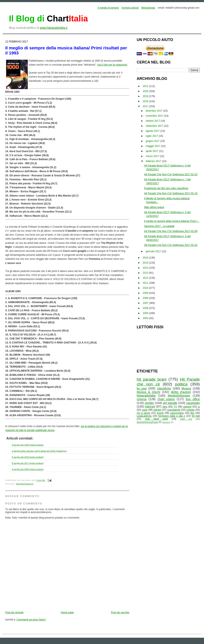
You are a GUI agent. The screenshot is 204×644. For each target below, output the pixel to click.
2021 (146, 86)
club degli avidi (156, 419)
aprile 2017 (152, 151)
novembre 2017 (155, 116)
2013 (146, 273)
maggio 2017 (153, 146)
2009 (146, 293)
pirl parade (170, 403)
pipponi (187, 407)
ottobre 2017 (153, 121)
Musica (186, 388)
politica (181, 384)
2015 (146, 263)
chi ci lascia (143, 413)
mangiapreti (174, 410)
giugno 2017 (153, 141)
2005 (146, 313)
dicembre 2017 (154, 111)
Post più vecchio (120, 612)
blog (165, 407)
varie (145, 410)
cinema (142, 399)
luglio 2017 (152, 136)
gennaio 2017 (154, 251)
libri (192, 413)
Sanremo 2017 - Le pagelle (159, 226)
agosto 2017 (153, 131)
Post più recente (14, 612)
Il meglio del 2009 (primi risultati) (28, 469)
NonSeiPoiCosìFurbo (147, 422)
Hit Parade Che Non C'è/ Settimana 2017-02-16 (171, 193)
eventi (160, 413)
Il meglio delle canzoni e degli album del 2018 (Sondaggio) (39, 451)
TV (175, 407)
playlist (157, 410)
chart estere (166, 399)
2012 (146, 278)
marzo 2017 (153, 156)
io (199, 407)
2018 (146, 101)
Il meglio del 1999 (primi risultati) (28, 445)
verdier (149, 403)
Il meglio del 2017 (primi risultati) (28, 463)
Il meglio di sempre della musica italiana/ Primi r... (172, 221)
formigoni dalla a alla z (172, 416)
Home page (67, 612)
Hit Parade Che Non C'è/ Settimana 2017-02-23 (171, 174)
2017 (146, 106)
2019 (146, 96)
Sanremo (166, 422)
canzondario (177, 413)
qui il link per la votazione (112, 65)
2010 (146, 288)
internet (150, 406)
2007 (146, 303)
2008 (146, 298)
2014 (146, 268)
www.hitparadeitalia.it (54, 28)
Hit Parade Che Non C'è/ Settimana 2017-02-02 (171, 245)
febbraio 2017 (154, 161)
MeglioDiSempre (25, 484)
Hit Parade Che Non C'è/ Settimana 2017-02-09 (171, 231)
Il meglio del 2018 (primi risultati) (28, 457)
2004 (146, 318)
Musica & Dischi (148, 392)
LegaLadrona (144, 416)
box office (193, 399)
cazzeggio (193, 403)
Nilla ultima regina (154, 207)
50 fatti (196, 416)
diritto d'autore (181, 392)
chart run (186, 419)
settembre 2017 (155, 126)
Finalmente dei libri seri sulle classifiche (166, 188)
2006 (146, 308)
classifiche (164, 388)
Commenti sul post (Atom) (31, 620)
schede (190, 410)
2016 (146, 258)
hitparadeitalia (146, 396)
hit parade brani (152, 379)
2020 (146, 91)
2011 (146, 283)
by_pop (142, 388)
